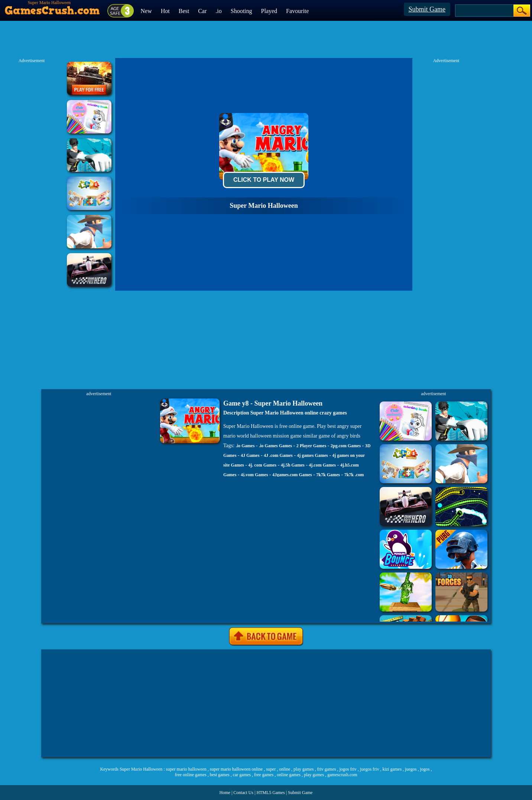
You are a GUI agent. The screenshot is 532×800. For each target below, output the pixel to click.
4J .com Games (278, 455)
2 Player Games (311, 446)
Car (202, 11)
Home (225, 793)
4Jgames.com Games (292, 475)
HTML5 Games (270, 793)
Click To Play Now (264, 180)
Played (269, 11)
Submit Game (427, 9)
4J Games (250, 455)
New (146, 11)
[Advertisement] (266, 703)
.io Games (245, 446)
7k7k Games (328, 475)
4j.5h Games (293, 465)
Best (184, 11)
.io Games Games (275, 446)
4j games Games (312, 455)
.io (218, 11)
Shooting (241, 11)
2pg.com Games (346, 446)
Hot (165, 11)
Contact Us (243, 793)
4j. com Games (262, 465)
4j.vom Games (254, 475)
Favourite (297, 11)
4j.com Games (322, 465)
